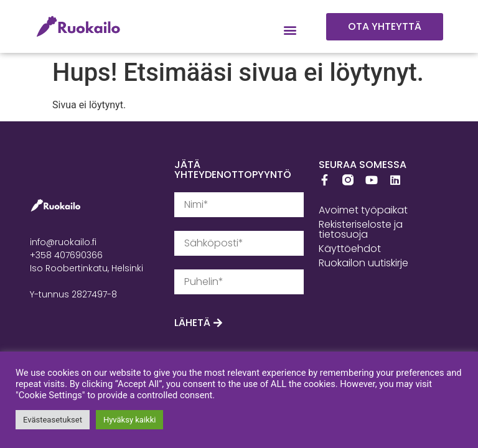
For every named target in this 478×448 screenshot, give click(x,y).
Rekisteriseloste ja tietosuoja (361, 229)
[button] (290, 30)
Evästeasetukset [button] (53, 420)
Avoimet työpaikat (363, 210)
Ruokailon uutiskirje (363, 263)
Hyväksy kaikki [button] (130, 420)
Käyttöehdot (350, 249)
